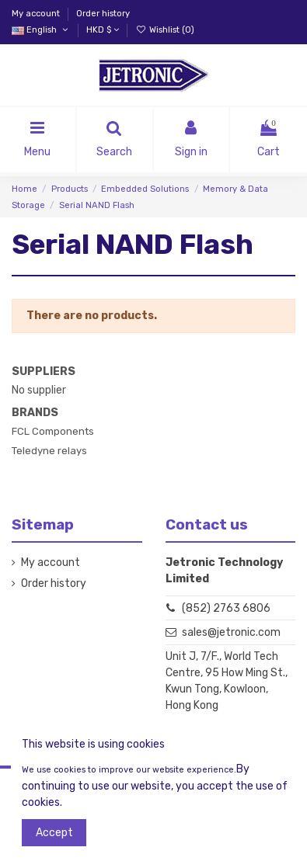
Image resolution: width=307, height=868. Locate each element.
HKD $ (103, 30)
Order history (103, 14)
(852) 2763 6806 (226, 608)
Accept (54, 833)
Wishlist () (164, 30)
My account (37, 14)
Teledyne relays (49, 451)
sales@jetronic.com (231, 632)
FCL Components (53, 431)
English (41, 30)
